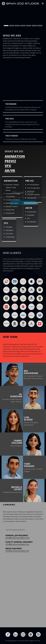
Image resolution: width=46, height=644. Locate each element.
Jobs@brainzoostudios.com (26, 538)
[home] (4, 4)
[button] (43, 4)
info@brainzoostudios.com (26, 544)
